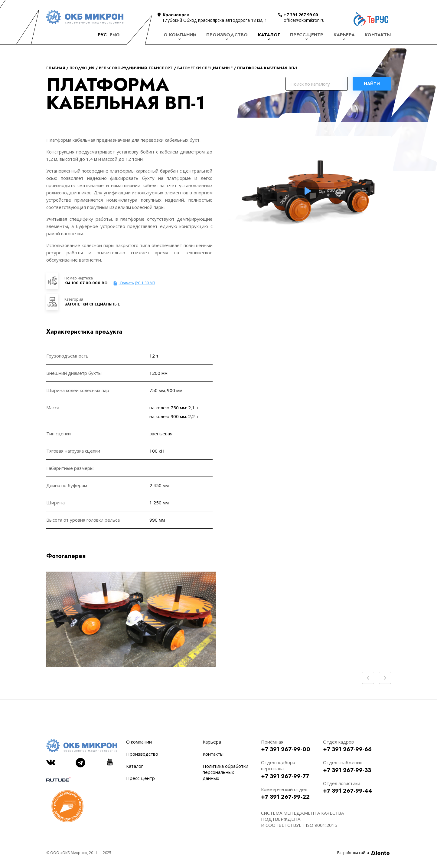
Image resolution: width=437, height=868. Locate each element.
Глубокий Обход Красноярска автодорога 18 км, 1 (215, 20)
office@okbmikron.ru (304, 20)
